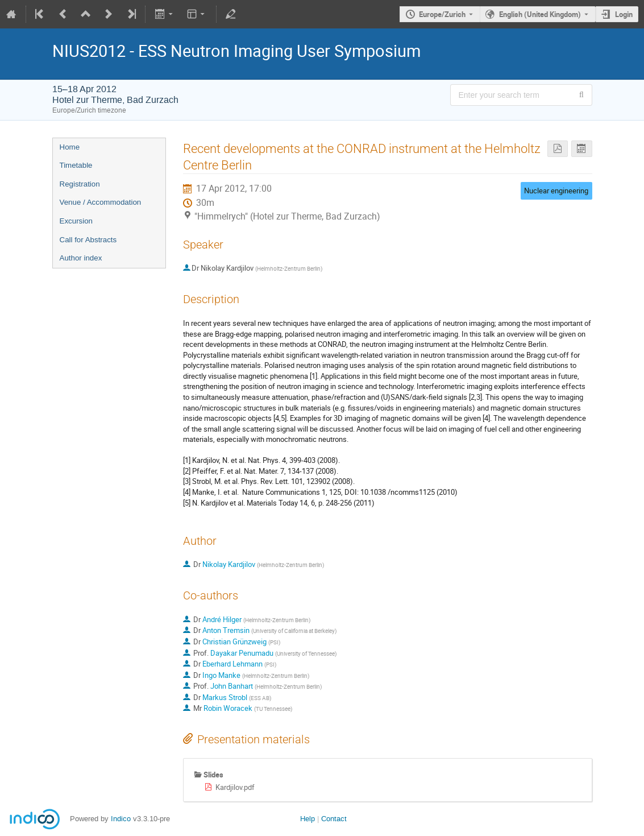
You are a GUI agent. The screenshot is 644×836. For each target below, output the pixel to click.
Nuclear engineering (556, 191)
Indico (121, 819)
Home (70, 147)
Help (308, 819)
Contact (334, 819)
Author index (81, 258)
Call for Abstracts (88, 240)
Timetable (76, 165)
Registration (80, 184)
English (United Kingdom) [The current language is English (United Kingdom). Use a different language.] (540, 14)
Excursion (76, 221)
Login (624, 14)
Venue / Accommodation (101, 202)
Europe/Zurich (442, 14)
